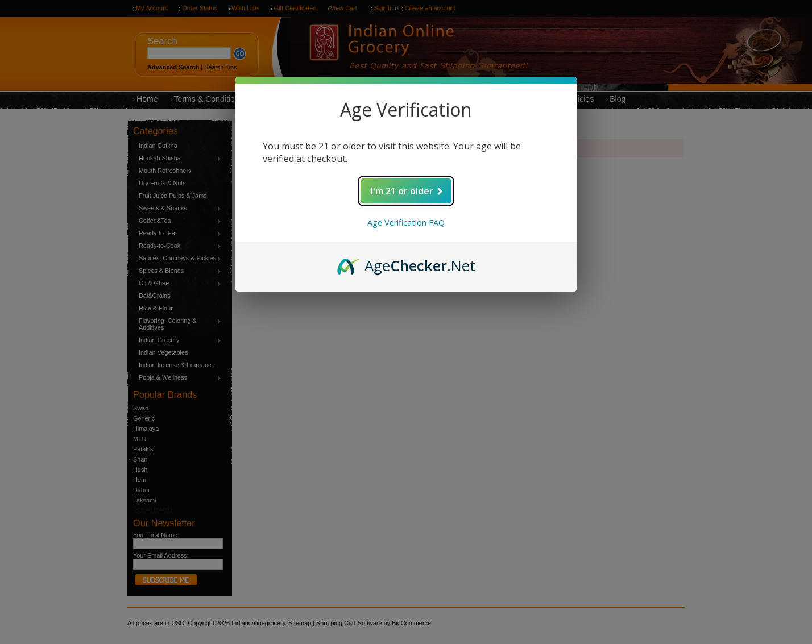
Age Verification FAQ (406, 223)
